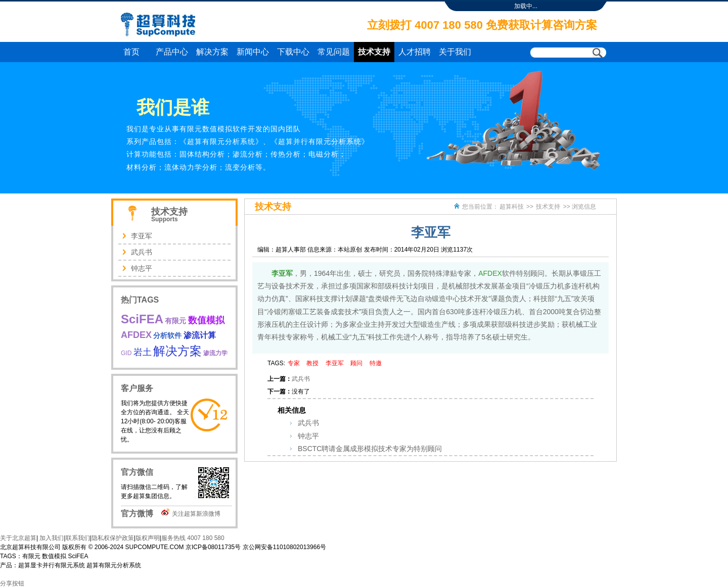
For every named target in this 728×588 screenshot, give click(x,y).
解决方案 (212, 52)
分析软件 (167, 335)
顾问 (356, 363)
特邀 (376, 363)
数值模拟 (206, 320)
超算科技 (512, 207)
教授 (312, 363)
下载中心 (293, 52)
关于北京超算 (18, 538)
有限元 (175, 321)
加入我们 (51, 538)
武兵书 (301, 379)
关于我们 (455, 52)
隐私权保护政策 (113, 538)
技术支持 (374, 52)
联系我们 (78, 538)
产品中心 (172, 52)
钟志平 (308, 436)
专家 (294, 363)
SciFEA (142, 319)
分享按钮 (12, 583)
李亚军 (282, 273)
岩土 (143, 352)
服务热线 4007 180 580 (193, 538)
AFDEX (490, 273)
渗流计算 (200, 335)
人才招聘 (415, 52)
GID (126, 353)
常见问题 (334, 52)
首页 (131, 52)
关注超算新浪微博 (196, 514)
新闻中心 (253, 52)
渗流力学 (215, 353)
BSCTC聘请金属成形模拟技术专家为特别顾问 (370, 449)
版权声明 (148, 538)
